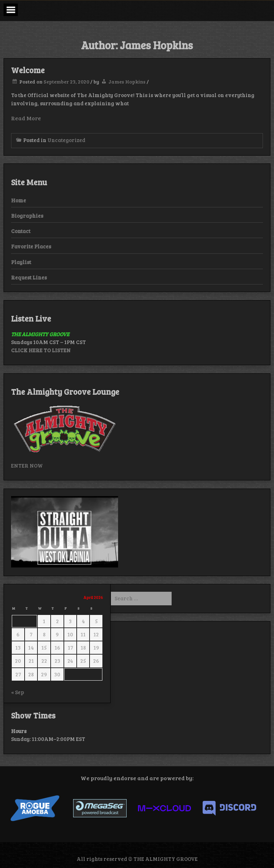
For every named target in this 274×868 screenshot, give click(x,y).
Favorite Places (31, 246)
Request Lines (29, 277)
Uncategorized (66, 140)
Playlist (21, 262)
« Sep (17, 692)
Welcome (28, 70)
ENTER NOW (27, 465)
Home (19, 200)
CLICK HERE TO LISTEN (41, 350)
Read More (26, 118)
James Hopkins (127, 82)
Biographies (27, 216)
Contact (21, 231)
